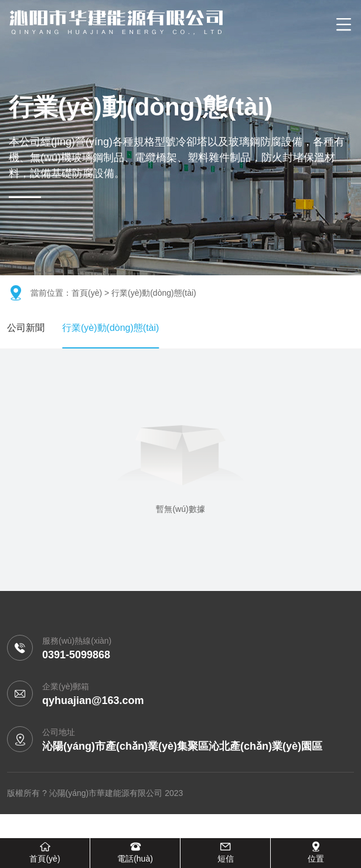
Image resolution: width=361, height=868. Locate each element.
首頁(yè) (87, 293)
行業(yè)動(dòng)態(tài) (110, 328)
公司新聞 (26, 328)
